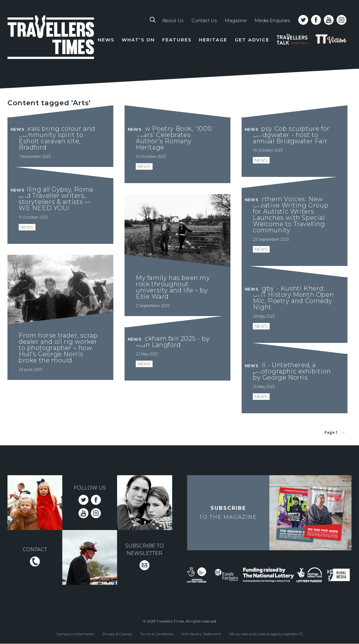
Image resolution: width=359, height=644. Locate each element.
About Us (173, 21)
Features (177, 40)
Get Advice (252, 40)
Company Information (76, 634)
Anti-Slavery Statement (201, 634)
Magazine (236, 21)
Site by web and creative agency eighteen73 (266, 634)
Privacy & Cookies (117, 634)
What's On (138, 40)
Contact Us (204, 21)
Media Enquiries (272, 21)
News (106, 40)
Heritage (213, 40)
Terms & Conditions (157, 634)
